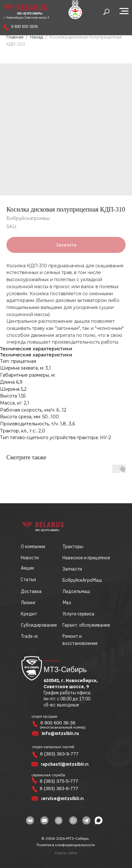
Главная (15, 37)
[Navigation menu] (124, 11)
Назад (37, 37)
